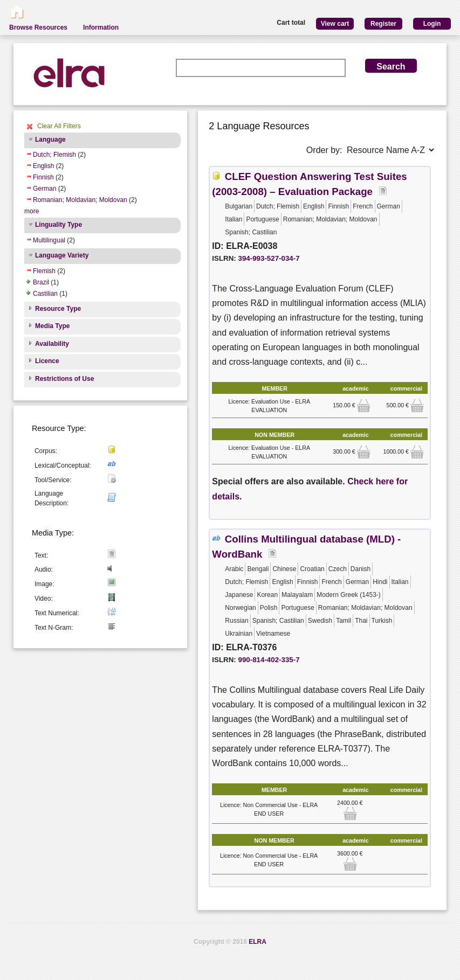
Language (50, 140)
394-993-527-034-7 (269, 258)
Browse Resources (38, 27)
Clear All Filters (59, 126)
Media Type (52, 326)
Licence (47, 361)
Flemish (44, 271)
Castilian (45, 294)
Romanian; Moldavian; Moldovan (80, 200)
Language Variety (62, 255)
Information (101, 27)
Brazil (41, 282)
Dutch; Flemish (54, 155)
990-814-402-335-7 (269, 660)
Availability (52, 344)
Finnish (43, 177)
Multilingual (49, 240)
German (44, 189)
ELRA (258, 942)
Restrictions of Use (64, 379)
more (32, 211)
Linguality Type (59, 225)
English (43, 166)
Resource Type (58, 309)
